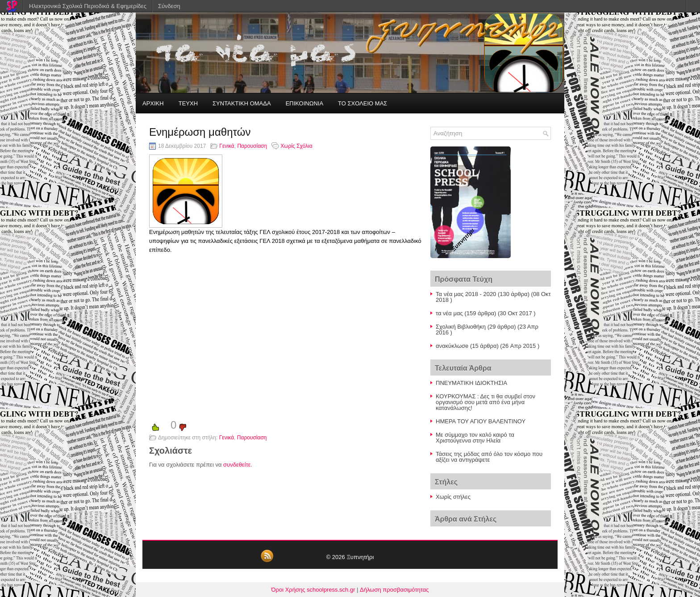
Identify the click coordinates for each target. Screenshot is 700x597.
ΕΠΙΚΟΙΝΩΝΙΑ (304, 103)
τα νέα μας (449, 313)
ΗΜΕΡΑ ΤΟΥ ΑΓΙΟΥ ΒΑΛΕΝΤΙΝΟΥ (481, 421)
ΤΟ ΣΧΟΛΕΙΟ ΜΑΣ (362, 103)
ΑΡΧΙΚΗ (153, 103)
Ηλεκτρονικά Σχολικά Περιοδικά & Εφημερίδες (88, 6)
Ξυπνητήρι (360, 557)
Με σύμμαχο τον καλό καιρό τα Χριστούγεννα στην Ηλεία (475, 438)
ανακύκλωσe (452, 346)
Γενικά (227, 146)
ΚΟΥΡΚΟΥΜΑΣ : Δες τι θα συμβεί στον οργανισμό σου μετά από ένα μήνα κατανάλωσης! (485, 402)
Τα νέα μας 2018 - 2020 (466, 294)
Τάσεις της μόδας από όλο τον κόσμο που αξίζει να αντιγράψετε (489, 457)
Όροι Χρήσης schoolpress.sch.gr (313, 590)
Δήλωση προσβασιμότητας (394, 590)
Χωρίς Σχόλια (296, 146)
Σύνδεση (169, 6)
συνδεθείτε (237, 465)
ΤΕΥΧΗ (188, 103)
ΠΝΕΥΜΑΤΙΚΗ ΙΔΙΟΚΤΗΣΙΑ (471, 383)
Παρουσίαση (252, 146)
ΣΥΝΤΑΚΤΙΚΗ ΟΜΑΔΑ (242, 103)
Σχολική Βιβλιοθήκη (461, 327)
